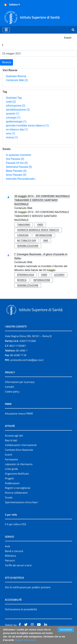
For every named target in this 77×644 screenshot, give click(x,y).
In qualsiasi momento (19, 155)
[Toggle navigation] (6, 30)
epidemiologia (16, 122)
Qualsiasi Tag (14, 98)
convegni (13, 118)
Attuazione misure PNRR (19, 414)
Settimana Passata (19, 167)
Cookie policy (12, 391)
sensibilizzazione (18, 110)
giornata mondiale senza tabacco (27, 126)
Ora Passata (15, 159)
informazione (16, 106)
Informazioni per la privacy (20, 382)
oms (10, 133)
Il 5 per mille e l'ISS (16, 524)
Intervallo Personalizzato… (21, 179)
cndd (11, 102)
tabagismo (24, 225)
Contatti (10, 387)
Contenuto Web (17, 80)
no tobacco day (17, 129)
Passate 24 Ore (17, 163)
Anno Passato (16, 175)
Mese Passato (16, 171)
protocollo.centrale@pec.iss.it (27, 360)
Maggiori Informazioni (26, 640)
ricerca (12, 137)
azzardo (13, 114)
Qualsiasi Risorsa (16, 76)
